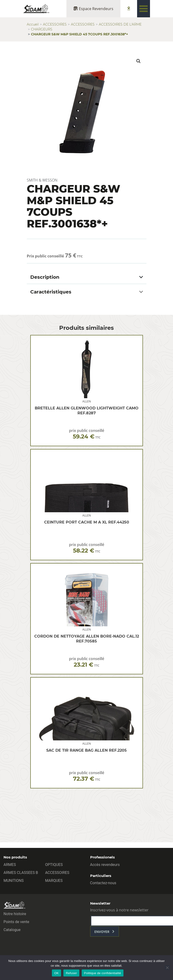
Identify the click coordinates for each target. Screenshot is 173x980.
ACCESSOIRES (55, 24)
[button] (138, 61)
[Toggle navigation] (144, 9)
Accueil (33, 24)
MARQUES (54, 881)
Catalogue (12, 930)
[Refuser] (167, 968)
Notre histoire (15, 914)
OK (56, 973)
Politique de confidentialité (103, 973)
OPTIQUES (54, 865)
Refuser (71, 973)
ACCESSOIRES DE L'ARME (120, 24)
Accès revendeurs (105, 865)
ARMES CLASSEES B (21, 873)
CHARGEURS (42, 29)
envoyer (102, 932)
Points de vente (16, 922)
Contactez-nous (103, 883)
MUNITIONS (14, 881)
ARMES (10, 865)
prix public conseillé (87, 434)
